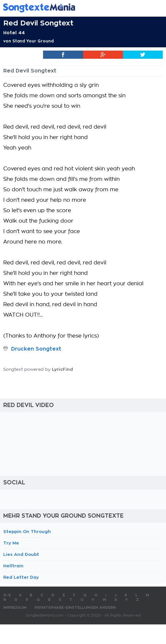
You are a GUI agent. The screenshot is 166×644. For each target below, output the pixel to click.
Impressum (15, 608)
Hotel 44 (14, 33)
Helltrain (13, 566)
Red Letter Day (21, 577)
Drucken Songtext (36, 349)
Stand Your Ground (33, 41)
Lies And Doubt (21, 554)
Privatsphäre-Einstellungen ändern (75, 608)
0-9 (7, 595)
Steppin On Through (27, 532)
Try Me (11, 543)
